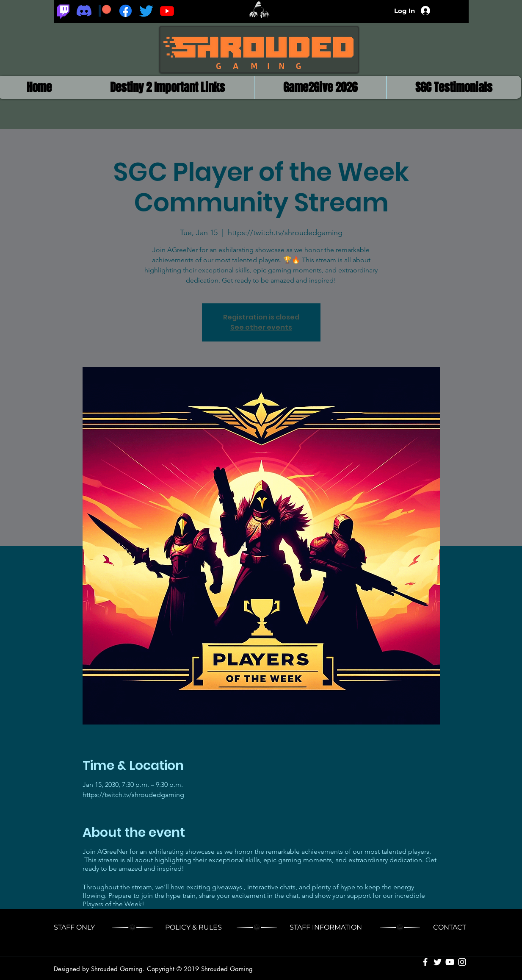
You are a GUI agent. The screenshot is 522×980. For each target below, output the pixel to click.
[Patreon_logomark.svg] (105, 11)
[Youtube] (167, 11)
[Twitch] (63, 11)
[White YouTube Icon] (450, 962)
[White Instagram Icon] (462, 962)
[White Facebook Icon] (425, 962)
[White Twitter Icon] (438, 962)
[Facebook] (126, 11)
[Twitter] (146, 11)
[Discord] (84, 11)
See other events (261, 327)
